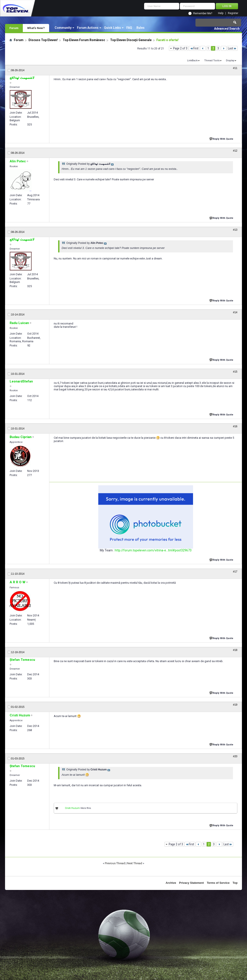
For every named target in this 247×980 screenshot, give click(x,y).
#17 (235, 572)
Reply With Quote (222, 139)
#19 (235, 705)
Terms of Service (218, 883)
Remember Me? (203, 13)
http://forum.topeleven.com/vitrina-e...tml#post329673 (153, 550)
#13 (235, 230)
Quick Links (112, 28)
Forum (14, 28)
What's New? (36, 28)
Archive (171, 883)
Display (230, 61)
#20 (235, 756)
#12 (235, 151)
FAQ (129, 28)
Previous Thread (115, 863)
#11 (235, 68)
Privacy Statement (191, 883)
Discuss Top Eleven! (43, 40)
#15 (235, 372)
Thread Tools (212, 61)
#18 (235, 650)
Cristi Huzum (72, 808)
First (194, 48)
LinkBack (192, 61)
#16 (235, 426)
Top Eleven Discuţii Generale (131, 40)
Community (63, 28)
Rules (141, 28)
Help (221, 13)
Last (232, 48)
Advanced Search (227, 29)
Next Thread (135, 863)
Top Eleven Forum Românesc (84, 40)
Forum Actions (88, 28)
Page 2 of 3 (180, 48)
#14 (235, 312)
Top (235, 883)
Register (233, 13)
